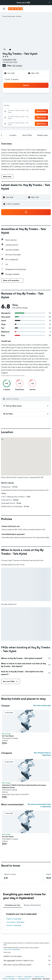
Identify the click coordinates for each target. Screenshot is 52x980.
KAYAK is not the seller (27, 956)
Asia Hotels (28, 977)
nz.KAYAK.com (10, 977)
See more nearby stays (42, 705)
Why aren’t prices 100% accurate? (27, 965)
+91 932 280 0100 (10, 62)
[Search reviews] (28, 399)
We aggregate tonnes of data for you (27, 960)
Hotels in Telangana (9, 979)
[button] (49, 3)
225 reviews (17, 65)
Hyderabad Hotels (24, 979)
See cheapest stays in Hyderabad (42, 754)
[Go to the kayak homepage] (15, 9)
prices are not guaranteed (12, 949)
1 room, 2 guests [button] (11, 79)
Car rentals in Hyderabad (15, 922)
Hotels (19, 977)
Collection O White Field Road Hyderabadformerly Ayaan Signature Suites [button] (24, 786)
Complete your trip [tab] (13, 905)
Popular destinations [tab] (32, 905)
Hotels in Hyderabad (14, 925)
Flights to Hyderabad (14, 919)
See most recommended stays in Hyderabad (39, 805)
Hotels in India (39, 977)
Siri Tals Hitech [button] (8, 736)
